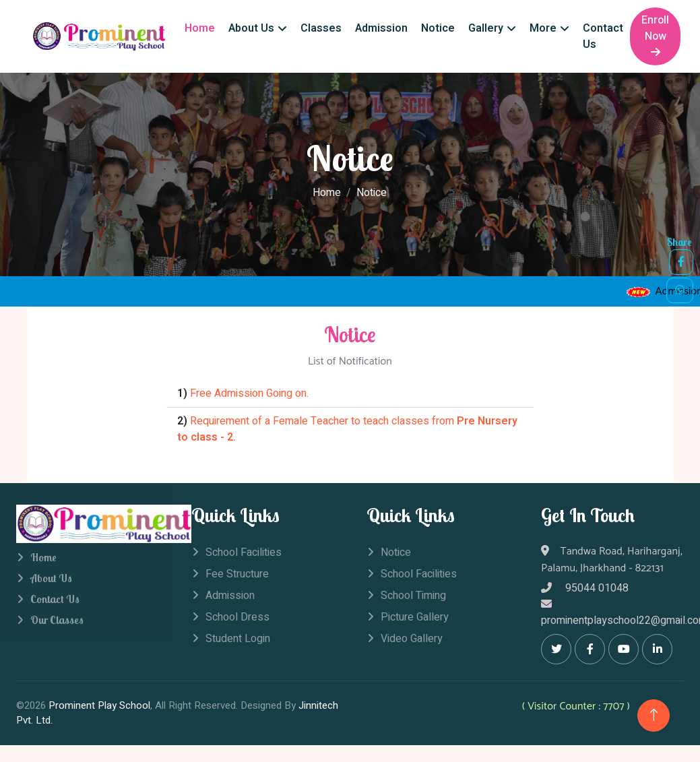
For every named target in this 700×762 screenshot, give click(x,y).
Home (200, 28)
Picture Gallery (415, 617)
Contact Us (603, 36)
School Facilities (244, 552)
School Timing (413, 596)
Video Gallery (412, 639)
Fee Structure (237, 574)
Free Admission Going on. (249, 393)
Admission (381, 28)
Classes (321, 28)
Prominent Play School (99, 705)
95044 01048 (585, 588)
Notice (438, 28)
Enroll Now (655, 35)
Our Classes (57, 620)
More (543, 28)
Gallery (486, 28)
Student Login (238, 639)
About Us (251, 28)
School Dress (237, 617)
